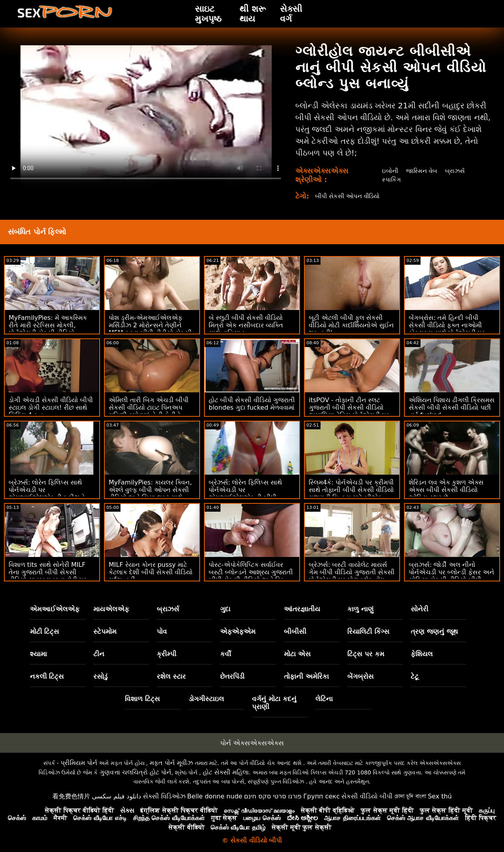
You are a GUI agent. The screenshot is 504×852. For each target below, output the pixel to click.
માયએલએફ (111, 609)
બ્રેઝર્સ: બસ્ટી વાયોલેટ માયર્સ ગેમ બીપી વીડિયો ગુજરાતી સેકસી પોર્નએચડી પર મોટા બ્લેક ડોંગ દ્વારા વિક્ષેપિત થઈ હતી (352, 576)
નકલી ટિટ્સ (47, 676)
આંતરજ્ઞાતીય (302, 609)
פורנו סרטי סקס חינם (273, 796)
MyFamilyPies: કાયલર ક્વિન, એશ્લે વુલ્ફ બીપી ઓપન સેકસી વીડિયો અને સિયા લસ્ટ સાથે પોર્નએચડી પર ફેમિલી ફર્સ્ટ (150, 494)
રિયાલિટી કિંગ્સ (368, 631)
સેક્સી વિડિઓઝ (164, 796)
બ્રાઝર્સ (457, 171)
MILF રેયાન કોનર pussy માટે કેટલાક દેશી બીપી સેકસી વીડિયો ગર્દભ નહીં (151, 572)
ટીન (99, 654)
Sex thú (440, 796)
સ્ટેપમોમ (105, 631)
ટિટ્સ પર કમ (366, 654)
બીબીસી (295, 631)
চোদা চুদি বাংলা (410, 796)
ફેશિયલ (422, 654)
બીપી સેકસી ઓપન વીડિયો (350, 196)
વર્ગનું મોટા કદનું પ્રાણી (274, 703)
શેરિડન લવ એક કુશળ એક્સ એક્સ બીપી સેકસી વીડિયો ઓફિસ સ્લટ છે (446, 490)
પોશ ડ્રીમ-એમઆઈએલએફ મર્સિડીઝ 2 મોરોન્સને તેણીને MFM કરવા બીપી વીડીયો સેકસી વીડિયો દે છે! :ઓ (150, 329)
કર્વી (226, 654)
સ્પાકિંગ (390, 179)
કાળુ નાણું (360, 609)
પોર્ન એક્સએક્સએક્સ (252, 743)
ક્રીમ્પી (167, 654)
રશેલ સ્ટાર (171, 676)
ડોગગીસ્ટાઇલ (206, 699)
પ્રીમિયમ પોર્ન (79, 763)
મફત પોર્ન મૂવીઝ (171, 763)
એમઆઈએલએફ (55, 609)
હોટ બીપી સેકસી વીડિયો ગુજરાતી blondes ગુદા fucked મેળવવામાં (252, 404)
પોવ (162, 631)
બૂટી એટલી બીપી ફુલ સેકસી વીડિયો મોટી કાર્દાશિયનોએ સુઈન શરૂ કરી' (351, 325)
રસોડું (100, 676)
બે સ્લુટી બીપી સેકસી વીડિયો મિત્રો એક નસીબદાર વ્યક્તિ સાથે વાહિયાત (246, 325)
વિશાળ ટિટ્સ (142, 699)
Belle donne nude (215, 796)
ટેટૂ (415, 676)
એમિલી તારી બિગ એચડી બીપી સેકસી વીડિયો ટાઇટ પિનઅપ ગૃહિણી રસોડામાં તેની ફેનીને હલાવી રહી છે (149, 411)
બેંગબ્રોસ (360, 676)
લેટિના (324, 699)
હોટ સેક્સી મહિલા (226, 772)
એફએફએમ (238, 631)
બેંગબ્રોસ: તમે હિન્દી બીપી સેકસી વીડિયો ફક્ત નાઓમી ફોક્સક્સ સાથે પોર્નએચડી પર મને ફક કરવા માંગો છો (447, 329)
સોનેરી (420, 609)
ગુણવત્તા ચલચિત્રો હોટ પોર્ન (135, 772)
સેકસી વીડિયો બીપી (367, 796)
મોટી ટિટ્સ (45, 631)
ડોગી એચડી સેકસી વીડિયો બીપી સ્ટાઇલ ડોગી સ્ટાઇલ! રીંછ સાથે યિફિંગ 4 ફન (51, 407)
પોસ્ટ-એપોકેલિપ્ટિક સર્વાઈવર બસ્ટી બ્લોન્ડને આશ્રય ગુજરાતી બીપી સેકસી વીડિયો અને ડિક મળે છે (251, 576)
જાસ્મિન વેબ (422, 171)
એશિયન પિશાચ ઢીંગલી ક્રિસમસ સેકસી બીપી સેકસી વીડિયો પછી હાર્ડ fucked (452, 407)
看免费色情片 (71, 796)
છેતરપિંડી (232, 676)
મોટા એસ (297, 654)
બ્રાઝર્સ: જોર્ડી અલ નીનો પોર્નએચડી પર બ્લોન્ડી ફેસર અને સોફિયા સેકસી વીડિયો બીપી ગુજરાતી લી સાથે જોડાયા (451, 576)
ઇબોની (389, 171)
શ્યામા (38, 654)
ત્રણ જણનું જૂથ (434, 631)
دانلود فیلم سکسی (116, 796)
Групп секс (321, 796)
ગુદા (225, 609)
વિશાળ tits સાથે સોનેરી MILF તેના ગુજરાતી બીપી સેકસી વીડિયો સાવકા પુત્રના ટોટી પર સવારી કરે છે (47, 576)
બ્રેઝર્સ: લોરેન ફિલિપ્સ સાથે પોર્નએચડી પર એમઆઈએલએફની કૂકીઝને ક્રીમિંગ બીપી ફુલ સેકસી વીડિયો (51, 494)
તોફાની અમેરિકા (306, 676)
